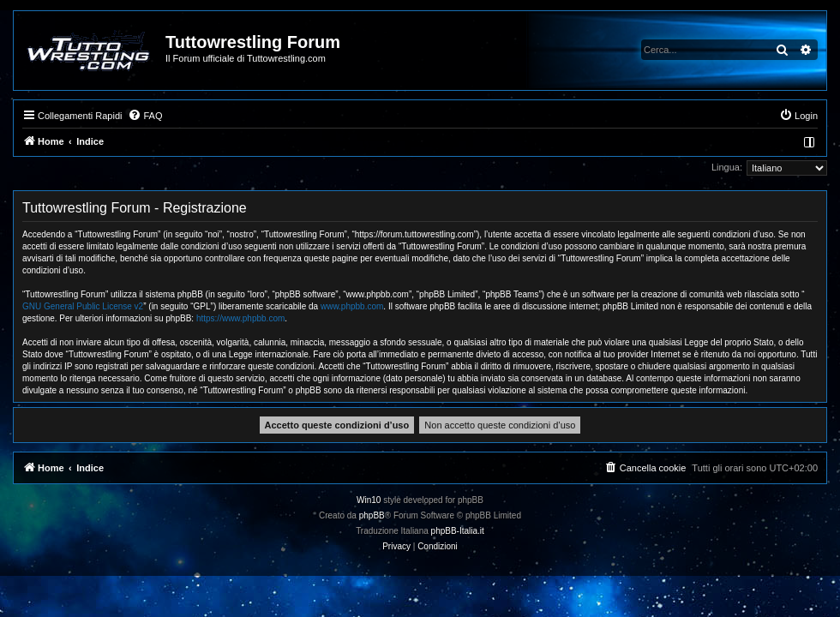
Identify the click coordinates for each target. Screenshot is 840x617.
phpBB (372, 515)
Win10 (369, 500)
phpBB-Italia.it (458, 531)
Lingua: (727, 167)
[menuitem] (145, 116)
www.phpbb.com (352, 306)
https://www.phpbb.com (240, 318)
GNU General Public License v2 (83, 306)
